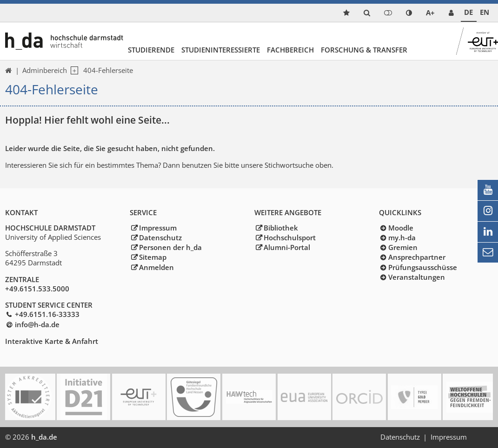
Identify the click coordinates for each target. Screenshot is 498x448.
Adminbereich (45, 70)
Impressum (158, 228)
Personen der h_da (170, 247)
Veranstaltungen (417, 277)
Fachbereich (290, 50)
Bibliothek (281, 228)
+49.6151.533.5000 (37, 289)
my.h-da (402, 237)
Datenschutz (160, 237)
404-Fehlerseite (108, 70)
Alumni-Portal (287, 247)
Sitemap (153, 257)
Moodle (401, 228)
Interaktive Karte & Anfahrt (52, 341)
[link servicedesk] (451, 13)
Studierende (151, 50)
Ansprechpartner (417, 257)
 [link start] (8, 70)
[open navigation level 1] (73, 71)
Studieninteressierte (221, 50)
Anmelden (156, 267)
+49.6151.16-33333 (47, 314)
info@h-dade (37, 324)
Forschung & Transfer (364, 50)
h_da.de (44, 437)
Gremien (403, 247)
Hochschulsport (290, 237)
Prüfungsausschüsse (423, 267)
